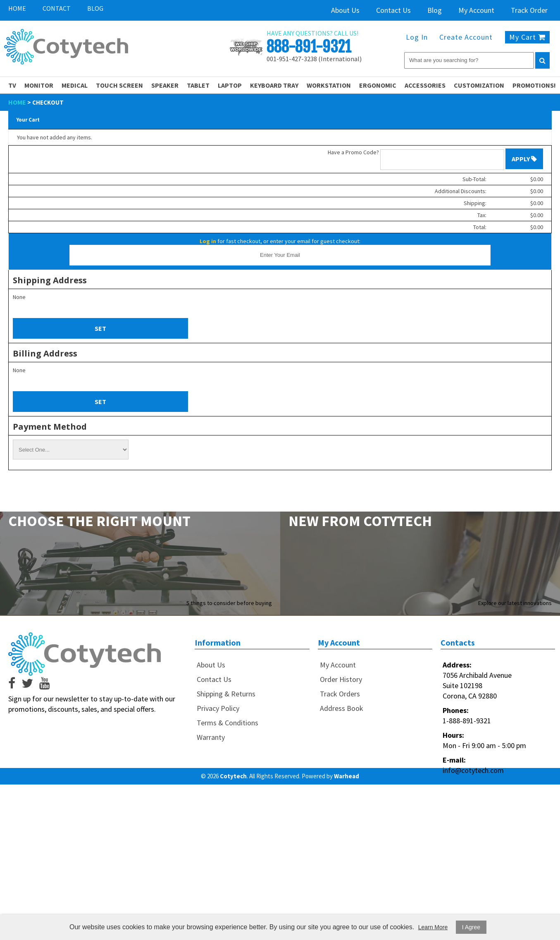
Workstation (329, 85)
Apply (524, 159)
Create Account (466, 37)
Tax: (482, 215)
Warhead (347, 776)
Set (100, 328)
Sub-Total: (474, 179)
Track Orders (340, 694)
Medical (75, 85)
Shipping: (475, 203)
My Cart (527, 37)
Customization (479, 85)
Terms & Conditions (228, 723)
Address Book (342, 708)
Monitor (39, 85)
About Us (345, 10)
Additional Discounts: (461, 191)
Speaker (165, 85)
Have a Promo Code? (353, 152)
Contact (57, 8)
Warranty (211, 737)
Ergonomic (378, 85)
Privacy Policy (218, 708)
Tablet (198, 85)
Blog (95, 8)
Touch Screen (119, 85)
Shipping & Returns (226, 694)
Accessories (425, 85)
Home (17, 8)
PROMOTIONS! (534, 85)
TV (12, 85)
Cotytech (233, 776)
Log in (208, 241)
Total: (480, 227)
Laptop (230, 85)
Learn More (433, 927)
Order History (341, 679)
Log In (417, 37)
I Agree (471, 927)
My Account (476, 10)
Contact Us (393, 10)
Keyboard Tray (274, 85)
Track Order (529, 10)
